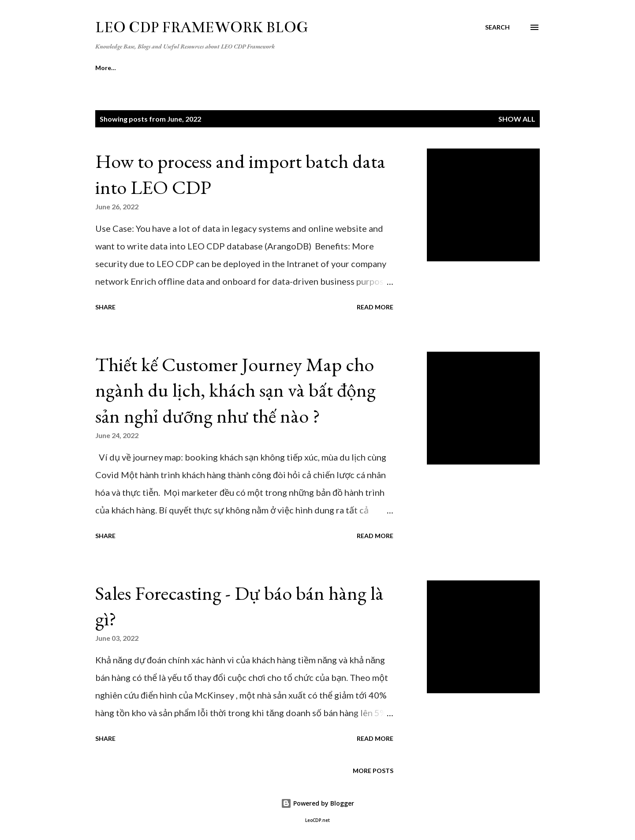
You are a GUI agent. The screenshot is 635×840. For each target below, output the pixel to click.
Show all (517, 119)
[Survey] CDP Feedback (172, 68)
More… (490, 68)
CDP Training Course (309, 68)
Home (104, 68)
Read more (375, 307)
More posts (373, 771)
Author (243, 68)
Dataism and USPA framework (410, 68)
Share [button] (105, 307)
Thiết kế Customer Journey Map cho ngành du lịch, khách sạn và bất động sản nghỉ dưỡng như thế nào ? (235, 390)
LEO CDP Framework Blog (202, 27)
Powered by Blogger (317, 803)
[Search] (497, 27)
